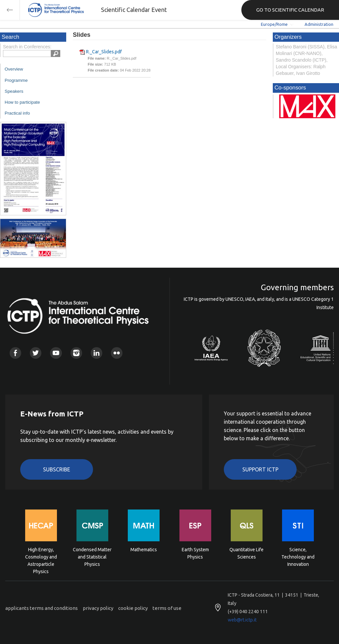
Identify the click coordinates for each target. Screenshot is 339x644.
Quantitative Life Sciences (246, 553)
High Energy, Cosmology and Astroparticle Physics (41, 556)
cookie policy (133, 608)
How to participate (22, 102)
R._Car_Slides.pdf (104, 52)
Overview (14, 69)
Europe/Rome (274, 24)
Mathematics (144, 550)
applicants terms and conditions (42, 608)
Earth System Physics (195, 553)
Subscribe (57, 469)
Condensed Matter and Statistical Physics (92, 556)
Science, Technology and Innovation (298, 556)
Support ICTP (260, 469)
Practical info (17, 113)
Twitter (36, 353)
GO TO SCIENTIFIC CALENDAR (290, 10)
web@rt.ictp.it (242, 620)
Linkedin (97, 353)
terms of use (167, 608)
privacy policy (98, 608)
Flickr (117, 353)
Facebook (15, 353)
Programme (16, 80)
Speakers (14, 91)
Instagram (76, 353)
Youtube (56, 353)
